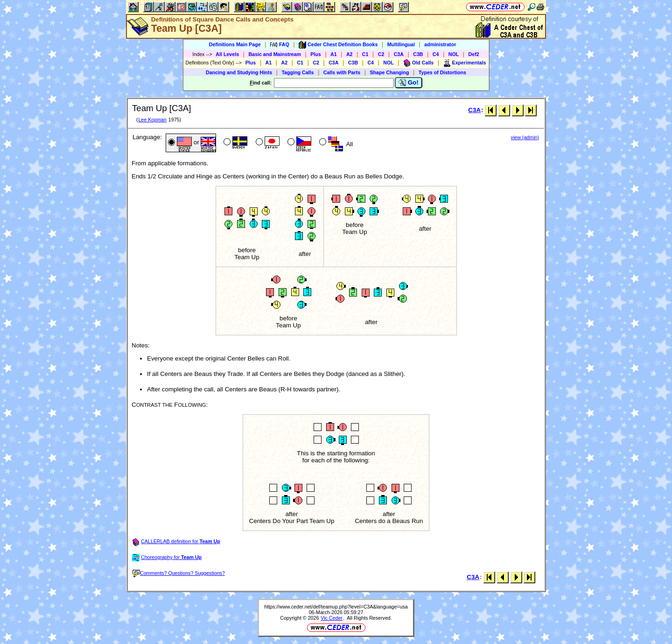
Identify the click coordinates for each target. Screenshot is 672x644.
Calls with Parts (342, 72)
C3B (418, 54)
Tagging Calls (297, 72)
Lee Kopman (152, 120)
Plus (316, 54)
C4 (436, 54)
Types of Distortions (442, 72)
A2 (350, 54)
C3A (399, 54)
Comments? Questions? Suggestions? (179, 573)
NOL (454, 54)
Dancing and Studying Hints (239, 72)
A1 (334, 54)
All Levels (227, 54)
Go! (409, 83)
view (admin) (525, 137)
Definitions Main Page (235, 44)
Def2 (474, 54)
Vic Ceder (332, 618)
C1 (365, 54)
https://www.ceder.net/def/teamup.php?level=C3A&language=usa (336, 607)
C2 (381, 54)
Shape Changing (389, 72)
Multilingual (401, 44)
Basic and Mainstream (275, 54)
